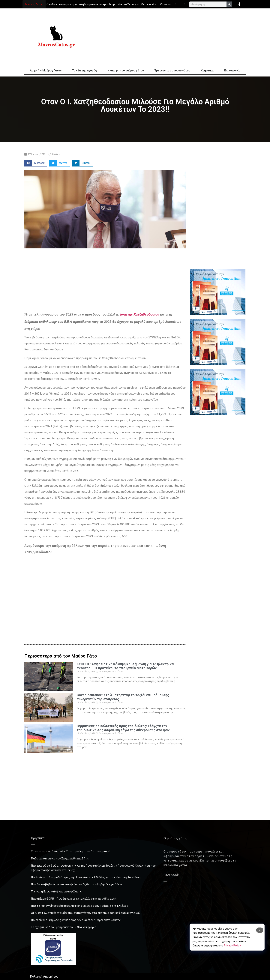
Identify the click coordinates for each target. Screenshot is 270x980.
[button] (36, 163)
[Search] (229, 4)
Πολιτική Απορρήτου (44, 977)
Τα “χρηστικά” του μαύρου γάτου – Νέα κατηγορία (64, 927)
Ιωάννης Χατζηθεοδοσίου (140, 314)
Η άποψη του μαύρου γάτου (126, 70)
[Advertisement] (169, 37)
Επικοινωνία (232, 70)
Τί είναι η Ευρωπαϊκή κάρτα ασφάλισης (56, 891)
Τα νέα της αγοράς (84, 70)
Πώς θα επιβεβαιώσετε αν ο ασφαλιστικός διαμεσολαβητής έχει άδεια (76, 884)
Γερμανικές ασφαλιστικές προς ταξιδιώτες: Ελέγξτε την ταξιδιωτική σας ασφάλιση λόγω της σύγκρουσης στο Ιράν (123, 728)
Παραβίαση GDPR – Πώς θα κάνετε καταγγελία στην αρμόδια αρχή (74, 898)
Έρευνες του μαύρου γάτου (172, 70)
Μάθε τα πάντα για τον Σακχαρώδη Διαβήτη (60, 858)
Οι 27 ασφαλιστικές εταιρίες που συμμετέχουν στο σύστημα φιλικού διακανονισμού (86, 913)
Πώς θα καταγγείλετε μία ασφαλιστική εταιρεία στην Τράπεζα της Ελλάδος (79, 906)
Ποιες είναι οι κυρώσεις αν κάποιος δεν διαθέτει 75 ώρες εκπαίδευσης (76, 920)
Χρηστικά (207, 70)
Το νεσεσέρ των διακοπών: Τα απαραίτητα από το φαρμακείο (71, 851)
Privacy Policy (232, 946)
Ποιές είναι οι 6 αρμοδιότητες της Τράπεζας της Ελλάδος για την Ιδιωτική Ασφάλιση (86, 877)
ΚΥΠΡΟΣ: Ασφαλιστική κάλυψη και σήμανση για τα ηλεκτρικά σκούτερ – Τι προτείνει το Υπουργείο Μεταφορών (90, 4)
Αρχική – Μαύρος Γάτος (46, 70)
